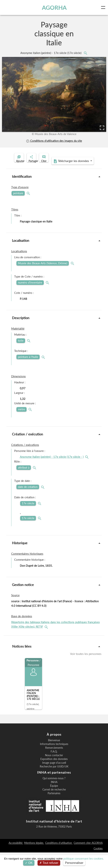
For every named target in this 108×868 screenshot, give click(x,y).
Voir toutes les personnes (86, 669)
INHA (54, 798)
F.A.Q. (54, 767)
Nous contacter (54, 771)
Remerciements (54, 763)
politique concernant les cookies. (84, 859)
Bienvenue (54, 756)
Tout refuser (49, 863)
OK (29, 863)
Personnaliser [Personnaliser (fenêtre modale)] (74, 863)
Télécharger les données (53, 177)
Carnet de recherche (54, 805)
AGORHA (56, 7)
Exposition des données (54, 775)
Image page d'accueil (54, 778)
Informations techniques (54, 760)
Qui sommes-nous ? (54, 794)
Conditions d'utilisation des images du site (54, 141)
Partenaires (54, 809)
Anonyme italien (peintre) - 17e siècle (51, 53)
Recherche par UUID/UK (54, 782)
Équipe (54, 801)
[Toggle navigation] (104, 7)
